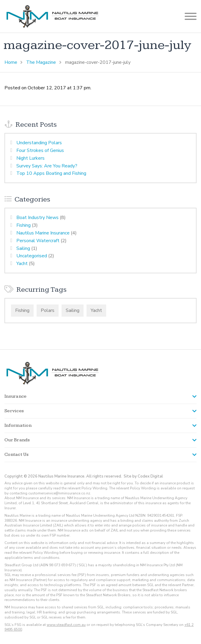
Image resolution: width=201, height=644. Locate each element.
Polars (48, 310)
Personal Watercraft (38, 241)
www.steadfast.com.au (66, 625)
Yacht (22, 264)
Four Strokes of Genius (40, 150)
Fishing (23, 225)
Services (14, 411)
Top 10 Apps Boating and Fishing (51, 173)
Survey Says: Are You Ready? (47, 166)
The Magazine (41, 62)
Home (11, 62)
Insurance (15, 396)
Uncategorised (32, 256)
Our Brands (17, 440)
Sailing (23, 248)
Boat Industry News (37, 218)
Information (18, 425)
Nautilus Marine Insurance (43, 233)
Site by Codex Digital (143, 476)
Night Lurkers (30, 158)
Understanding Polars (39, 143)
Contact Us (17, 455)
